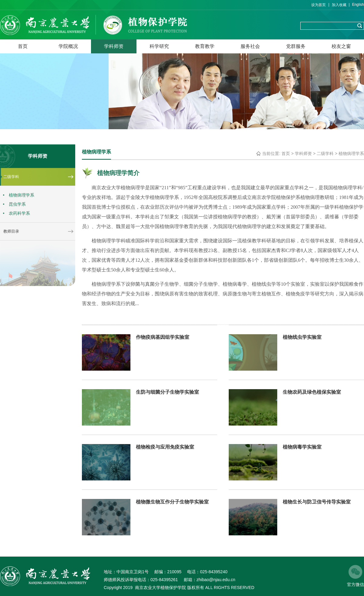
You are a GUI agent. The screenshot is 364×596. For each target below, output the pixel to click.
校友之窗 (341, 46)
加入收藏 (339, 5)
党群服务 (296, 46)
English (358, 5)
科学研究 (159, 46)
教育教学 (205, 46)
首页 (23, 46)
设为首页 (318, 5)
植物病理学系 (351, 153)
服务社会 (250, 46)
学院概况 (68, 46)
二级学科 (325, 153)
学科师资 (114, 46)
